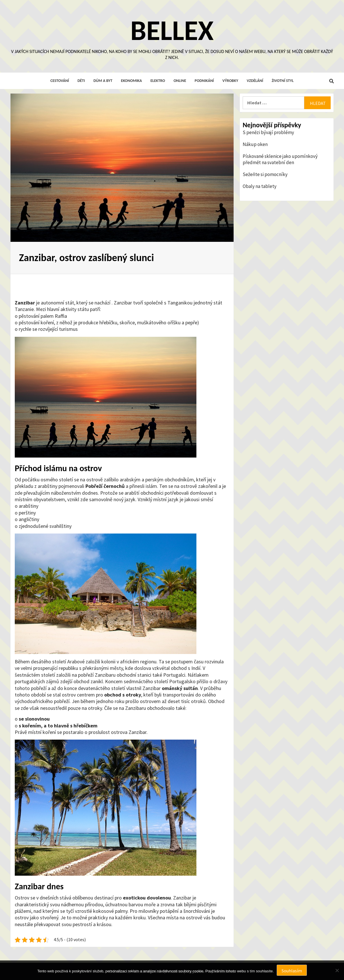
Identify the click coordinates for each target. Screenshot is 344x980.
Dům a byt (103, 81)
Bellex (172, 30)
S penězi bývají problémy (268, 132)
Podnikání (204, 81)
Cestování (60, 81)
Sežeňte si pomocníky (265, 174)
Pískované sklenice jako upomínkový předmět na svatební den (280, 159)
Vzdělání (255, 81)
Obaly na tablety (260, 186)
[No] (337, 970)
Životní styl (283, 81)
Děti (81, 81)
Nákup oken (255, 144)
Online (180, 81)
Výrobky (230, 81)
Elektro (158, 81)
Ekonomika (131, 81)
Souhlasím (292, 971)
